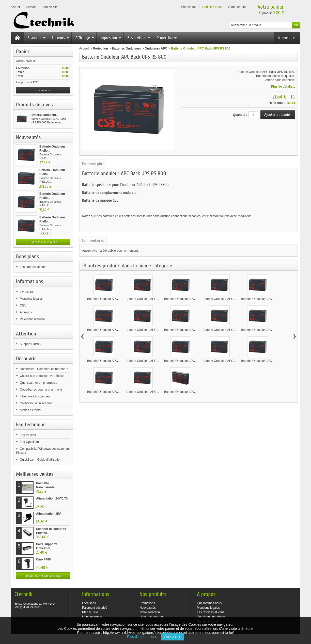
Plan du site (90, 612)
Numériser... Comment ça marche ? (44, 369)
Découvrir (26, 359)
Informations (30, 281)
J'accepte (173, 637)
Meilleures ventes (35, 474)
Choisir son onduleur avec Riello (42, 376)
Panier (23, 52)
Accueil (84, 49)
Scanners (37, 38)
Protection (167, 38)
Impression (111, 38)
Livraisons (27, 292)
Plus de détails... (283, 87)
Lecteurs (60, 38)
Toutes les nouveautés (43, 242)
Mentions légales (31, 299)
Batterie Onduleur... (45, 115)
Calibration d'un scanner (36, 403)
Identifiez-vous (212, 7)
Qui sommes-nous (209, 603)
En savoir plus (93, 164)
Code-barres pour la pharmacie (41, 390)
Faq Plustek (28, 435)
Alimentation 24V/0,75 (52, 498)
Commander (43, 90)
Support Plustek (31, 344)
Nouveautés (287, 38)
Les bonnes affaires (33, 267)
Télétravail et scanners (35, 396)
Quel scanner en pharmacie (38, 383)
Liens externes (92, 617)
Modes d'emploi (30, 410)
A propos (26, 312)
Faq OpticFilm (29, 442)
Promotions (147, 603)
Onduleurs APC (156, 49)
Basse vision (139, 38)
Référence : (277, 103)
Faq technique (31, 425)
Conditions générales (211, 617)
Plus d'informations (144, 637)
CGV (23, 305)
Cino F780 (43, 559)
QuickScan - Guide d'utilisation (41, 460)
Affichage (85, 38)
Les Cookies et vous (211, 612)
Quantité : (240, 115)
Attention (26, 334)
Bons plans (27, 256)
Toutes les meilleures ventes (43, 576)
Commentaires (93, 240)
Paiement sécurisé (32, 319)
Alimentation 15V (48, 514)
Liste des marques (152, 617)
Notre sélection (150, 612)
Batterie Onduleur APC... (104, 299)
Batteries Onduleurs (126, 49)
